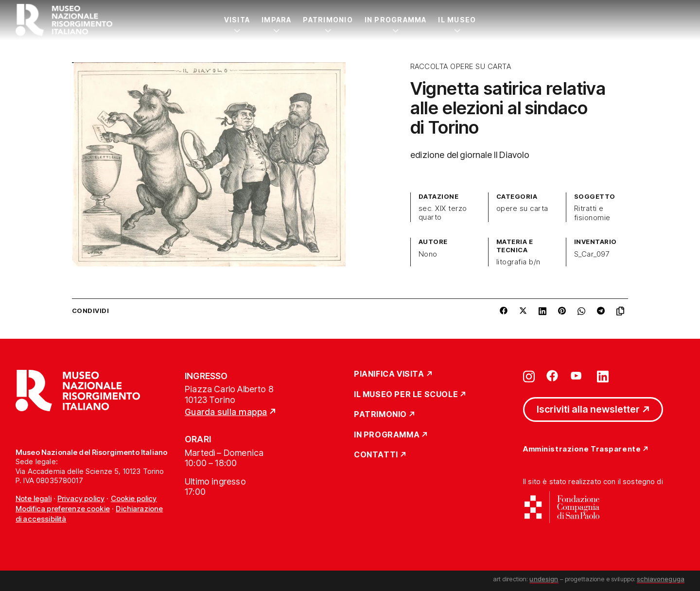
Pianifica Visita (389, 374)
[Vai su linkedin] (603, 376)
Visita (237, 20)
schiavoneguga (661, 579)
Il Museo (457, 20)
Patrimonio (328, 20)
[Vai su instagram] (529, 376)
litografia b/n (518, 262)
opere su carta (522, 209)
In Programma (396, 20)
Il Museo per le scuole (406, 395)
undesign (544, 579)
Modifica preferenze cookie (63, 509)
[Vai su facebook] (552, 376)
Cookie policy (134, 498)
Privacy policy (81, 498)
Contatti (376, 455)
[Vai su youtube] (577, 376)
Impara (276, 20)
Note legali (34, 498)
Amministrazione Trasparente (582, 449)
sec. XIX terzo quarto (443, 213)
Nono (428, 254)
